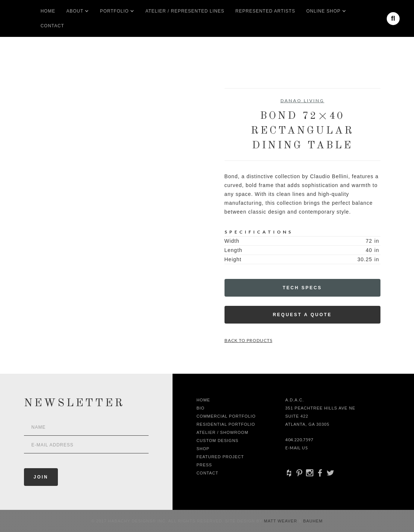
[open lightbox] (51, 121)
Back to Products (248, 340)
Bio (201, 408)
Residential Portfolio (226, 424)
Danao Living (302, 101)
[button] (75, 11)
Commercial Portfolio (226, 416)
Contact (52, 26)
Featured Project (220, 457)
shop (203, 449)
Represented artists (265, 11)
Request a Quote (302, 315)
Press (204, 465)
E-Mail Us (297, 448)
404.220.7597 (299, 440)
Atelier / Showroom (222, 432)
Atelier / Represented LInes (185, 11)
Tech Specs (302, 288)
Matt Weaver (281, 521)
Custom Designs (218, 441)
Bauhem (312, 521)
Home (48, 11)
